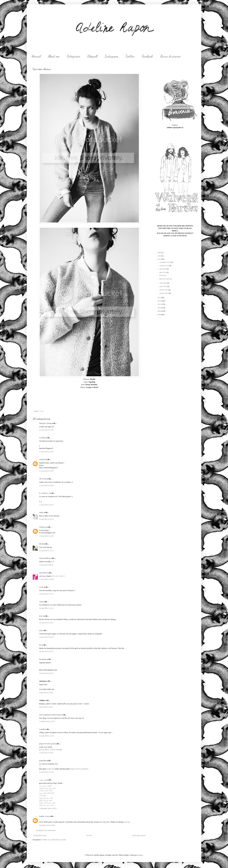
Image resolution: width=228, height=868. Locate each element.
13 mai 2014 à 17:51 (46, 594)
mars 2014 (163, 286)
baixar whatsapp (56, 749)
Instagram (111, 56)
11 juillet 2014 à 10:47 (47, 721)
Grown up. (163, 275)
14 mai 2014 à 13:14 (46, 608)
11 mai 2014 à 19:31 (46, 505)
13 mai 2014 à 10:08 (46, 579)
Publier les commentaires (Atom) (54, 840)
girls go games (44, 749)
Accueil (36, 56)
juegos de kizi (75, 769)
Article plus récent (40, 835)
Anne (41, 602)
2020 (159, 253)
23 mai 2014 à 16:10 (46, 673)
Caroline (42, 438)
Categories (74, 56)
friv (40, 645)
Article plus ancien (139, 835)
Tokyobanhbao (45, 558)
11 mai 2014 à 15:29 (46, 471)
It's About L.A (44, 493)
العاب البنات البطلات (46, 790)
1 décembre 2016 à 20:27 (48, 808)
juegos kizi (51, 769)
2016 (159, 256)
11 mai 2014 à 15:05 (46, 430)
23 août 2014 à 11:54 (46, 736)
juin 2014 (163, 269)
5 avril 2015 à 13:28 (46, 753)
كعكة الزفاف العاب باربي (47, 793)
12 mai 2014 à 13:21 (46, 551)
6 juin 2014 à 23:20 (46, 707)
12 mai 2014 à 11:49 (46, 536)
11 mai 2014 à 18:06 (46, 485)
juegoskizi (43, 761)
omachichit (43, 573)
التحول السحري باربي (46, 786)
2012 (159, 301)
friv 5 (63, 576)
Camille (42, 729)
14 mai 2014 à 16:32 (46, 651)
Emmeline (43, 659)
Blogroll (92, 56)
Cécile (41, 587)
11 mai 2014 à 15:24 (46, 452)
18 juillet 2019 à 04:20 (47, 825)
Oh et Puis (43, 479)
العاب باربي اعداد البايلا (46, 805)
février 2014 (164, 290)
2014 (159, 259)
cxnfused (42, 459)
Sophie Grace (44, 816)
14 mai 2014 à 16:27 (46, 623)
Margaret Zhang (45, 423)
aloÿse (41, 512)
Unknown (43, 527)
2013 (159, 298)
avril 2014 (163, 283)
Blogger (140, 855)
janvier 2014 (164, 293)
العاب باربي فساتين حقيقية (47, 803)
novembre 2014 (165, 262)
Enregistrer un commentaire (46, 830)
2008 (159, 315)
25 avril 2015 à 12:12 (47, 772)
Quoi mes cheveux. (166, 279)
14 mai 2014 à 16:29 (46, 637)
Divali (41, 544)
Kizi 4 (41, 616)
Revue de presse (170, 56)
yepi (41, 630)
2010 (159, 308)
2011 (159, 304)
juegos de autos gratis (47, 744)
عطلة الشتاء (43, 795)
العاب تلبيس (43, 780)
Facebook (147, 56)
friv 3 (58, 576)
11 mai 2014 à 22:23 (46, 519)
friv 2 (53, 576)
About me (54, 56)
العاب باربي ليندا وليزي (46, 798)
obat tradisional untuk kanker (50, 715)
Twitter (130, 56)
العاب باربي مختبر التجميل (47, 788)
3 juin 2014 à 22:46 (46, 693)
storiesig (127, 822)
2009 (159, 311)
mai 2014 (163, 272)
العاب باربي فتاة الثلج (46, 800)
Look (42, 411)
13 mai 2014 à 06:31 (46, 565)
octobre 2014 (164, 266)
